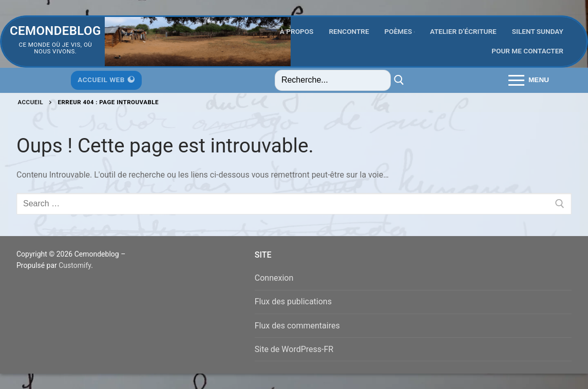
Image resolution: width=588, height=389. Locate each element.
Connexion (274, 278)
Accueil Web (106, 80)
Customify (75, 265)
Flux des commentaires (297, 326)
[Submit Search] (399, 81)
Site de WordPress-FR (294, 349)
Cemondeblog (55, 31)
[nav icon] (529, 81)
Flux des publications (293, 302)
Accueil (31, 102)
